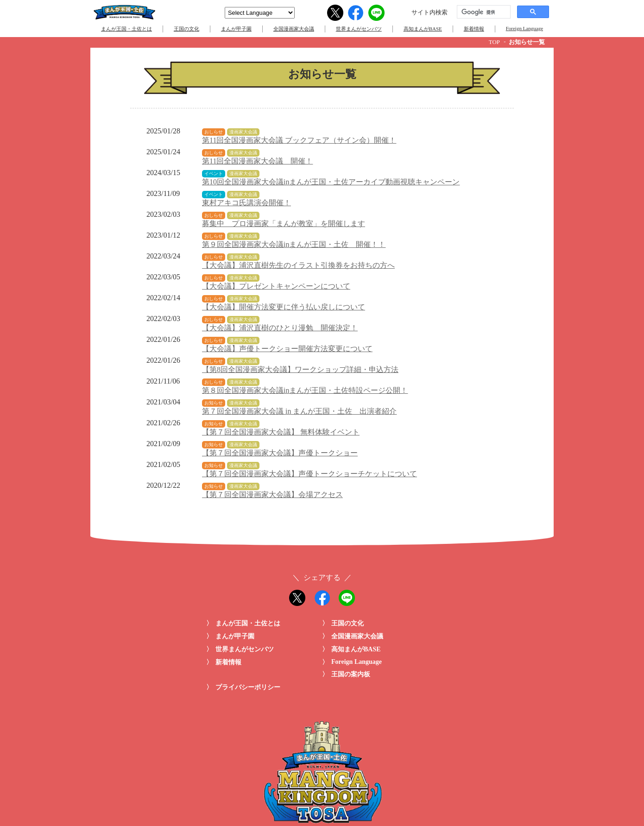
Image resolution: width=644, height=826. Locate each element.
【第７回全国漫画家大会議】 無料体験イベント (281, 432)
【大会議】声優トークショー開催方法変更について (287, 349)
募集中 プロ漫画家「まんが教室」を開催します (284, 224)
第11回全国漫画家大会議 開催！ (257, 161)
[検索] (483, 12)
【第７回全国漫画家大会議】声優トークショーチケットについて (309, 474)
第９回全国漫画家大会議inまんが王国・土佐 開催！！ (294, 244)
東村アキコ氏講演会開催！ (246, 203)
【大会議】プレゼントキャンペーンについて (276, 286)
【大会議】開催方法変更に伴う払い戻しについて (284, 307)
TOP (494, 42)
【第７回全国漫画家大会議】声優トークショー (280, 453)
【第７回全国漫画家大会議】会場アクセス (272, 495)
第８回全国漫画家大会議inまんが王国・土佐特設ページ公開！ (305, 390)
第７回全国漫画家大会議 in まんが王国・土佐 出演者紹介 (299, 411)
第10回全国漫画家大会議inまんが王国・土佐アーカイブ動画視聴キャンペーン (331, 182)
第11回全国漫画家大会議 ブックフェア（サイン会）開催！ (299, 140)
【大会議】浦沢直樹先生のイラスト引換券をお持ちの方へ (298, 265)
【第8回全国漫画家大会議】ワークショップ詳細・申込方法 (300, 369)
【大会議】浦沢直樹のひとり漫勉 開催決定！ (280, 328)
